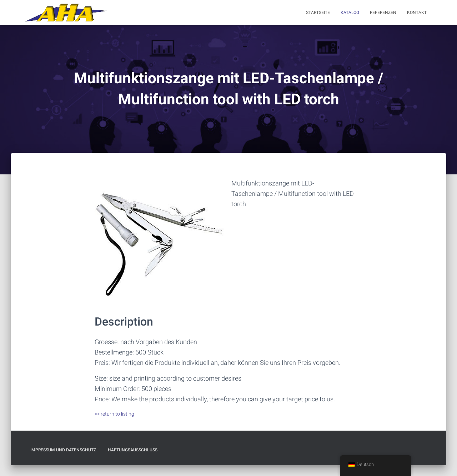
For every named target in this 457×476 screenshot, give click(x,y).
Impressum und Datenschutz (63, 450)
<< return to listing (114, 414)
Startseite (318, 13)
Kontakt (417, 13)
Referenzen (383, 13)
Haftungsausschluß (133, 450)
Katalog (350, 13)
